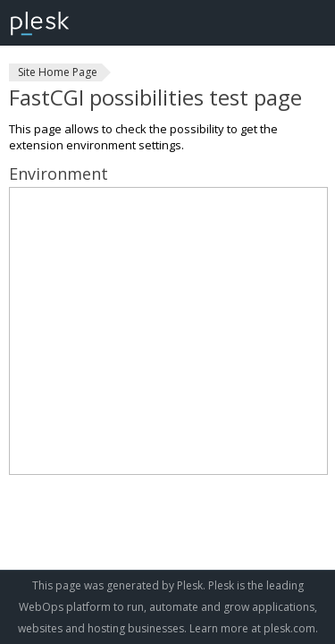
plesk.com (289, 628)
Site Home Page (58, 72)
